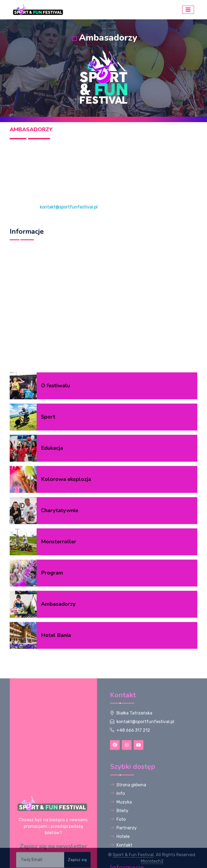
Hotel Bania (56, 735)
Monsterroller (59, 641)
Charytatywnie (60, 610)
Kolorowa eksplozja (66, 579)
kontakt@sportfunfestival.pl (69, 207)
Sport (48, 516)
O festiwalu (56, 485)
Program (52, 672)
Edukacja (52, 548)
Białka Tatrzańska (134, 828)
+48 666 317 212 (133, 845)
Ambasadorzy (58, 704)
